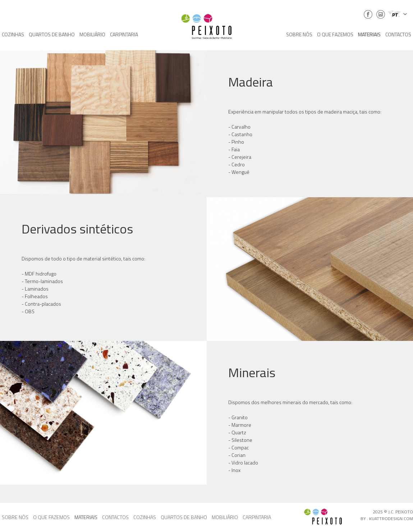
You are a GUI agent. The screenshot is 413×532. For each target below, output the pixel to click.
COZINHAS (13, 34)
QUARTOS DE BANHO (52, 34)
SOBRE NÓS (299, 34)
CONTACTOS (398, 34)
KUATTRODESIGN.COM (391, 519)
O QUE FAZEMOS (335, 34)
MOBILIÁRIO (92, 34)
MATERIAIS (369, 34)
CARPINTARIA (124, 34)
